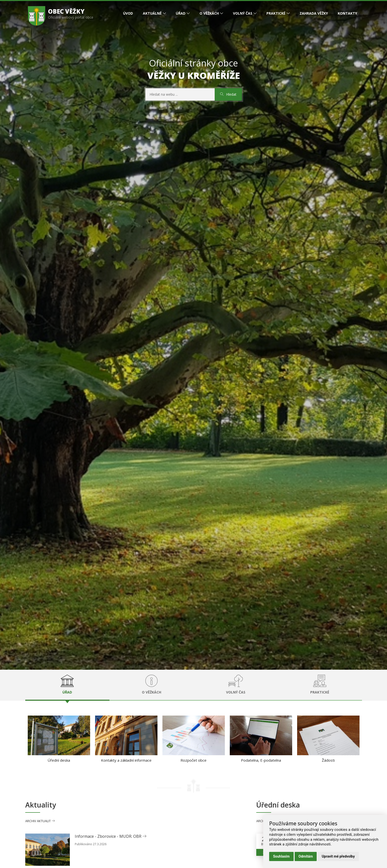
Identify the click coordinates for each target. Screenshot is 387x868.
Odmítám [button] (306, 856)
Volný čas (243, 13)
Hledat (228, 94)
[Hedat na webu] (180, 94)
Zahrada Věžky (314, 13)
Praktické (276, 13)
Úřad (181, 13)
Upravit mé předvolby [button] (338, 856)
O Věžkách (209, 13)
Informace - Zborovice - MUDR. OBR (111, 836)
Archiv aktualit (40, 821)
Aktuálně (152, 13)
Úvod (128, 13)
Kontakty (347, 13)
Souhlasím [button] (281, 856)
